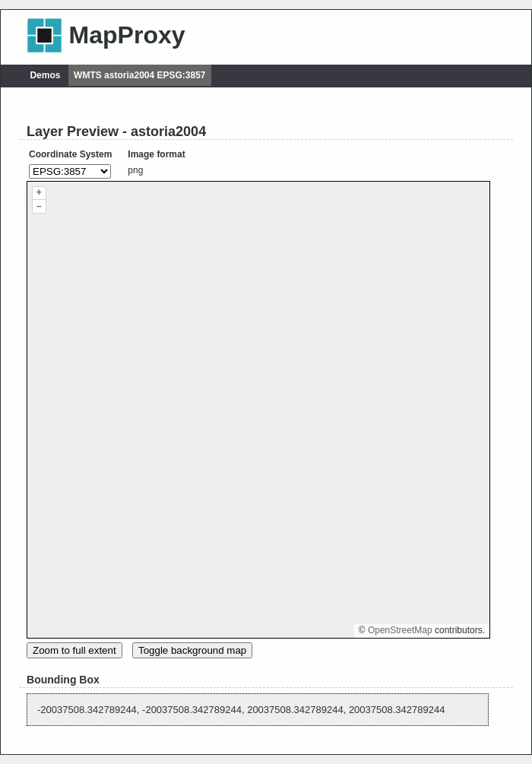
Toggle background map (192, 650)
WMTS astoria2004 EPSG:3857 (139, 75)
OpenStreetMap (400, 630)
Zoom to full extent (74, 650)
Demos (45, 75)
